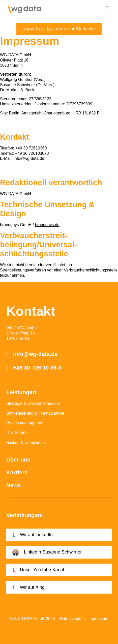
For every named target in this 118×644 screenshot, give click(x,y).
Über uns (18, 460)
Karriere (17, 472)
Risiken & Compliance (26, 442)
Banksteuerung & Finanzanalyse (35, 413)
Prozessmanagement (25, 423)
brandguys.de (47, 225)
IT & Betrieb (17, 433)
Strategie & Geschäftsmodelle (33, 403)
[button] (107, 9)
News (13, 485)
